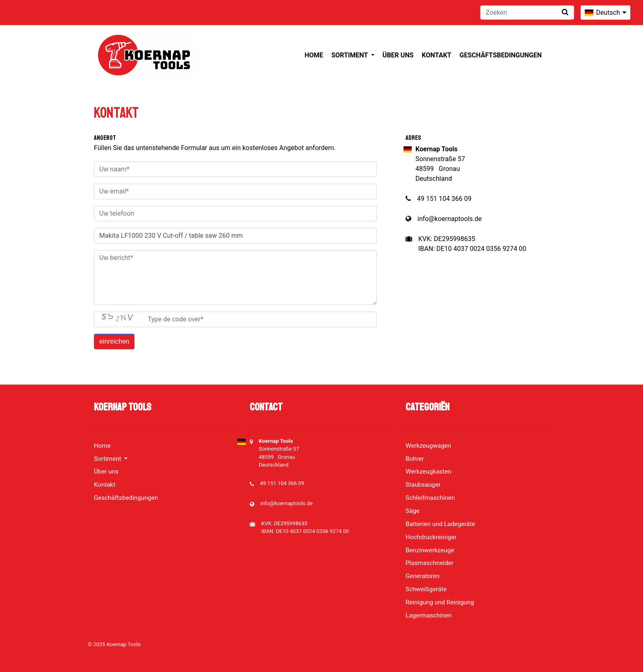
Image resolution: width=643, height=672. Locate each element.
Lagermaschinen (429, 615)
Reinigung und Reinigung (440, 602)
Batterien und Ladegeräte (440, 524)
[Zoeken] (527, 13)
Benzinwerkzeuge (430, 550)
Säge (413, 511)
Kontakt (437, 55)
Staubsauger (423, 485)
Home (314, 55)
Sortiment (350, 55)
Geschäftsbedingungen (500, 55)
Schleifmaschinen (430, 498)
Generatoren (423, 576)
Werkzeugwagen (428, 446)
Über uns (398, 55)
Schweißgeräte (426, 589)
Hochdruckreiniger (431, 537)
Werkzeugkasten (429, 472)
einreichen (114, 341)
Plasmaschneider (430, 563)
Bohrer (415, 459)
